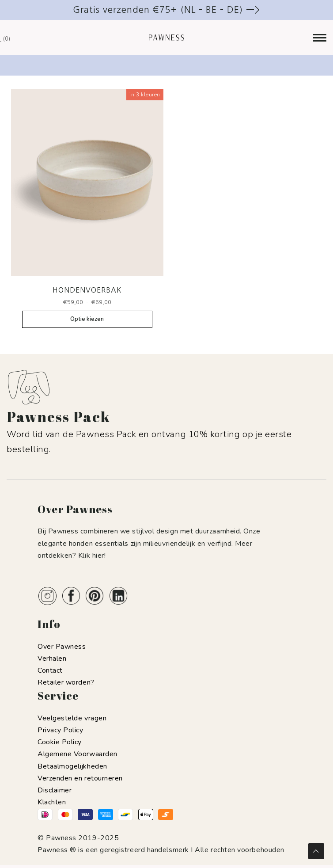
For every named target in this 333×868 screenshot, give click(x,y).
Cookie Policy (60, 742)
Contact (50, 670)
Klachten (52, 802)
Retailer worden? (66, 682)
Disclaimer (55, 790)
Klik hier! (92, 556)
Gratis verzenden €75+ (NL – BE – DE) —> (166, 10)
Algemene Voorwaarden (78, 754)
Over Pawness (62, 647)
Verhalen (52, 659)
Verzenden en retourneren (80, 778)
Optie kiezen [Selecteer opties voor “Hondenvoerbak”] (87, 319)
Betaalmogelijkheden (72, 766)
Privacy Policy (61, 730)
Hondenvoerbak (87, 290)
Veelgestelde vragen (72, 718)
